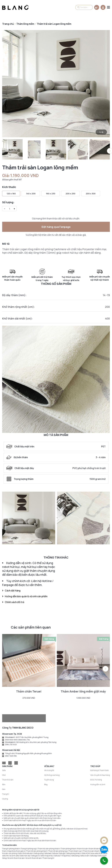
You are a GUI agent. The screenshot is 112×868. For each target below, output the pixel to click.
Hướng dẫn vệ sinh (98, 784)
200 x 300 (91, 194)
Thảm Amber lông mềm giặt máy (83, 691)
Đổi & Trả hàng (96, 780)
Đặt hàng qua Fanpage (56, 227)
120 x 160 (11, 194)
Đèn (4, 789)
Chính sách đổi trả (13, 602)
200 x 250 (70, 194)
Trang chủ (8, 24)
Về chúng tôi (49, 770)
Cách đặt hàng (11, 591)
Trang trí (6, 794)
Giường (5, 799)
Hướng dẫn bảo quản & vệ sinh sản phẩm (25, 596)
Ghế (4, 775)
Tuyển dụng (49, 780)
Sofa (4, 770)
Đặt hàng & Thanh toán (100, 770)
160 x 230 (51, 194)
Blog (46, 784)
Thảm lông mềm (25, 24)
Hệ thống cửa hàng (52, 775)
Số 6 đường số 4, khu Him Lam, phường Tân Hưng (36, 742)
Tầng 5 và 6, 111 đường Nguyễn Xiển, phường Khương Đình (28, 754)
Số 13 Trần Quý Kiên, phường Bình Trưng (32, 737)
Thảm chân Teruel (29, 691)
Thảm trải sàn (8, 780)
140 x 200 (31, 194)
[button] (105, 669)
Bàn (4, 784)
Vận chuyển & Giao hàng (100, 775)
